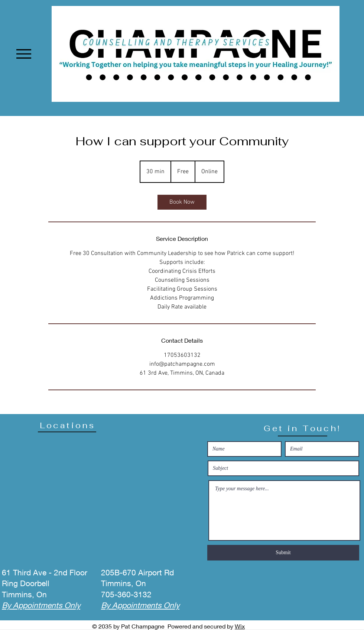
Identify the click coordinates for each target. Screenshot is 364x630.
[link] (182, 202)
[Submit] (283, 553)
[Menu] (24, 54)
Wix (240, 626)
